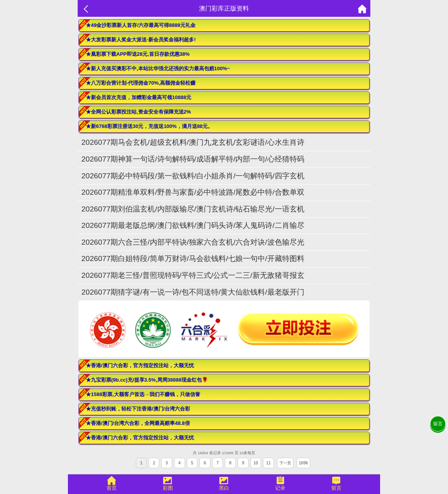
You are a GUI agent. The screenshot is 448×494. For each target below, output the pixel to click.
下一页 (285, 463)
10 (256, 463)
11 (268, 463)
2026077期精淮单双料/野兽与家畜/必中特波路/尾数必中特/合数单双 (193, 192)
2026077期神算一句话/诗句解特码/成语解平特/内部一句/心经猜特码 (193, 159)
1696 (303, 463)
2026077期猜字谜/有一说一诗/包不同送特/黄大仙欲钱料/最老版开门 (193, 292)
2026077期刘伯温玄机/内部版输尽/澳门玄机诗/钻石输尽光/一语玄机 (193, 209)
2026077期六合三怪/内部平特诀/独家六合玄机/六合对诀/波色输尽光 (193, 242)
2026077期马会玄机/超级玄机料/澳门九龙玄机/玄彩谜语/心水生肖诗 (193, 142)
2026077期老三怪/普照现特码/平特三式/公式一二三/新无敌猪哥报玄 (193, 275)
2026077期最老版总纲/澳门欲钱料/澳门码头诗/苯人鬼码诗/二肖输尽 (193, 225)
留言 (438, 424)
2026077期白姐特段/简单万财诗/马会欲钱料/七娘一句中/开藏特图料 (193, 259)
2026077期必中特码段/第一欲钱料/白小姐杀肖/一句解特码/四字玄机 (193, 176)
